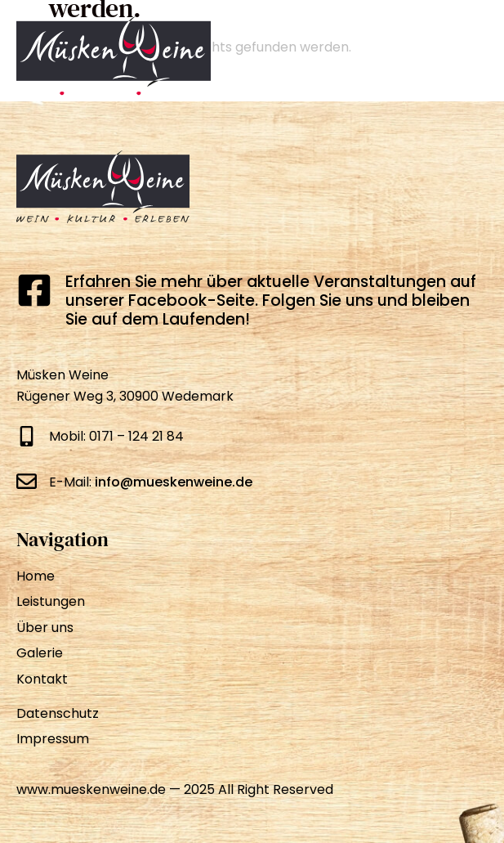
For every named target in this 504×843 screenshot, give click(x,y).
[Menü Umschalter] (468, 57)
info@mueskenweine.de (174, 482)
